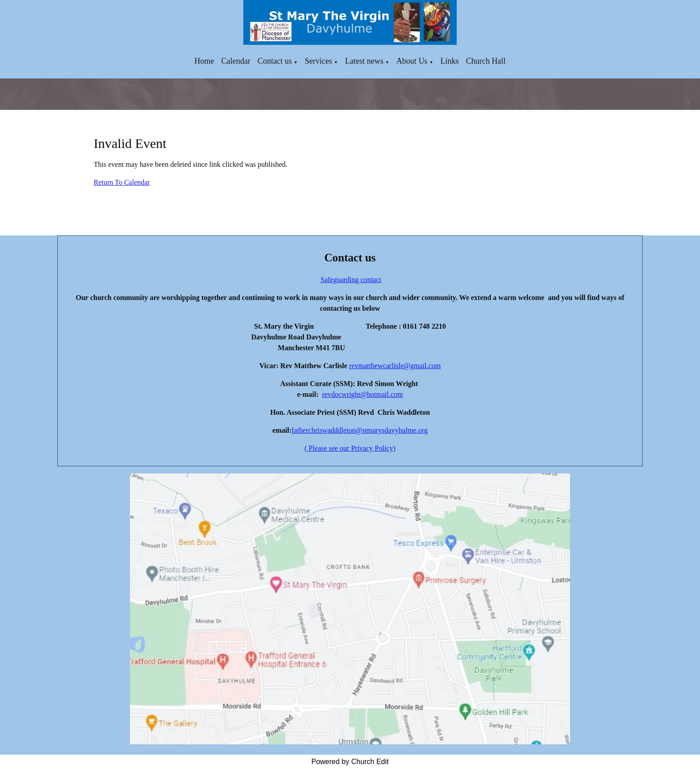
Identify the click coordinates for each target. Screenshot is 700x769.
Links (450, 61)
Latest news (364, 61)
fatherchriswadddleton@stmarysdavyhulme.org (359, 430)
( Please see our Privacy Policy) (350, 448)
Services (318, 61)
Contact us (275, 61)
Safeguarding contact (351, 280)
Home (204, 61)
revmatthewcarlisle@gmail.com (395, 366)
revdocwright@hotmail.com (363, 394)
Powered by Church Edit (350, 762)
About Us (412, 61)
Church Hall (486, 61)
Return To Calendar (122, 182)
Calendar (236, 61)
